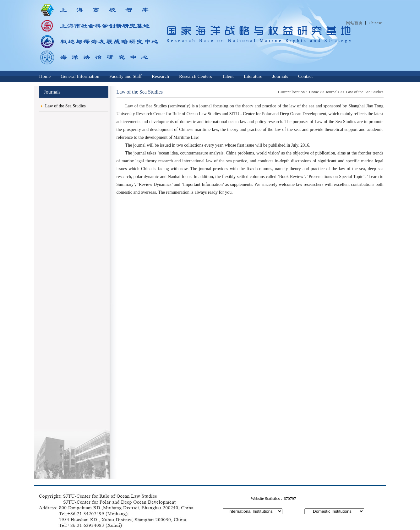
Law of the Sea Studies (65, 106)
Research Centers (196, 76)
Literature (253, 76)
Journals (280, 76)
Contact (305, 76)
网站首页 (354, 23)
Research (160, 76)
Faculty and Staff (125, 76)
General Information (80, 76)
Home (45, 76)
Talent (228, 76)
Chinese (375, 23)
